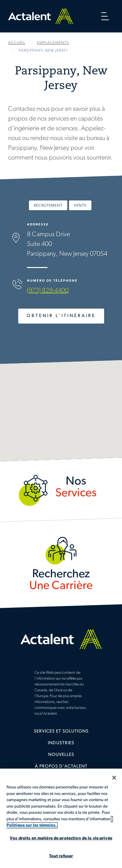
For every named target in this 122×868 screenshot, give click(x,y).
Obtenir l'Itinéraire (61, 316)
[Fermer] (114, 778)
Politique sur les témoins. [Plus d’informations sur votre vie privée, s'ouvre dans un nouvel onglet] (32, 825)
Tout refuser (61, 856)
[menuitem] (61, 734)
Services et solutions (61, 731)
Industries (61, 743)
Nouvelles (61, 755)
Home (41, 16)
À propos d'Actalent (61, 766)
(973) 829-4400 (48, 291)
